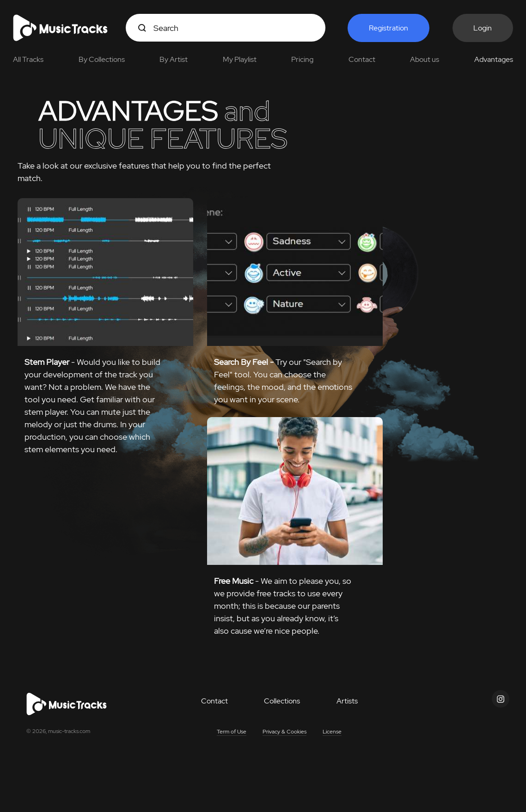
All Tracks (28, 59)
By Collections (102, 59)
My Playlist (240, 59)
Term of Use (232, 732)
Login (483, 28)
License (332, 732)
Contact (362, 59)
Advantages (494, 59)
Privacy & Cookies (284, 732)
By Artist (174, 59)
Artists (347, 701)
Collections (282, 701)
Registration (388, 28)
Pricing (302, 59)
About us (425, 59)
